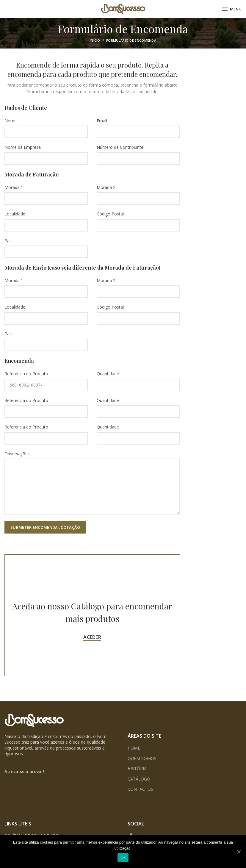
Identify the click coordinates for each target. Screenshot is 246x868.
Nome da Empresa (23, 147)
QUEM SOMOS (142, 758)
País (8, 241)
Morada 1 (14, 187)
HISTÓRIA (137, 768)
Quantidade (108, 374)
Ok (123, 857)
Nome (11, 121)
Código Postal (110, 214)
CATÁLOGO (139, 779)
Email (102, 121)
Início (95, 40)
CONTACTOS (140, 789)
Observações (17, 454)
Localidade (15, 214)
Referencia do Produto (26, 374)
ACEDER (92, 637)
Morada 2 (106, 187)
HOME (134, 748)
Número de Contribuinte (120, 147)
